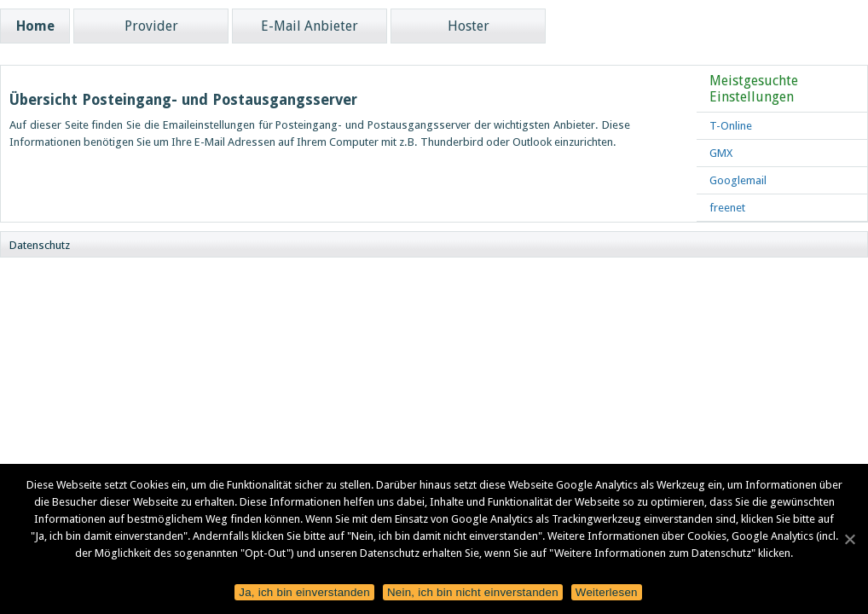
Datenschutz (40, 245)
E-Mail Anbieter (310, 26)
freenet (727, 208)
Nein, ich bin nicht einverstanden (473, 592)
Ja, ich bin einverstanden (304, 592)
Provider (151, 26)
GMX (721, 153)
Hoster (469, 26)
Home (35, 26)
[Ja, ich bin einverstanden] (849, 537)
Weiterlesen (607, 592)
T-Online (731, 126)
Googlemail (738, 180)
